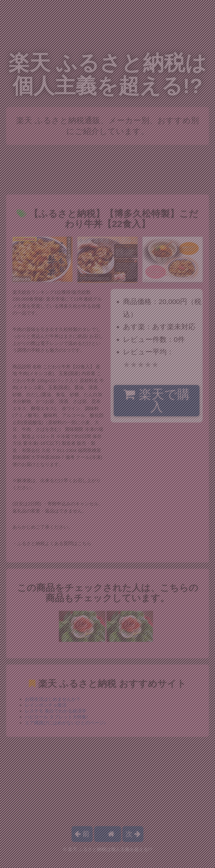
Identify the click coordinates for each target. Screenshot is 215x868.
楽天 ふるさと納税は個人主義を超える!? (108, 74)
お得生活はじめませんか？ (53, 699)
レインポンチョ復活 (46, 705)
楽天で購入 (156, 401)
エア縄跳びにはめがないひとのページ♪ (66, 723)
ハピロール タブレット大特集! (56, 717)
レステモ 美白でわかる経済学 (56, 711)
